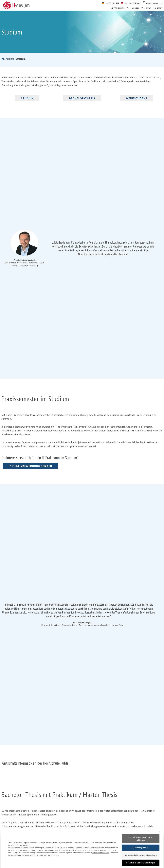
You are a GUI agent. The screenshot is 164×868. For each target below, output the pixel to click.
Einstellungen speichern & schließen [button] (141, 850)
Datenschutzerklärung (101, 864)
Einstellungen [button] (34, 867)
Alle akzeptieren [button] (141, 859)
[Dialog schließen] (159, 843)
